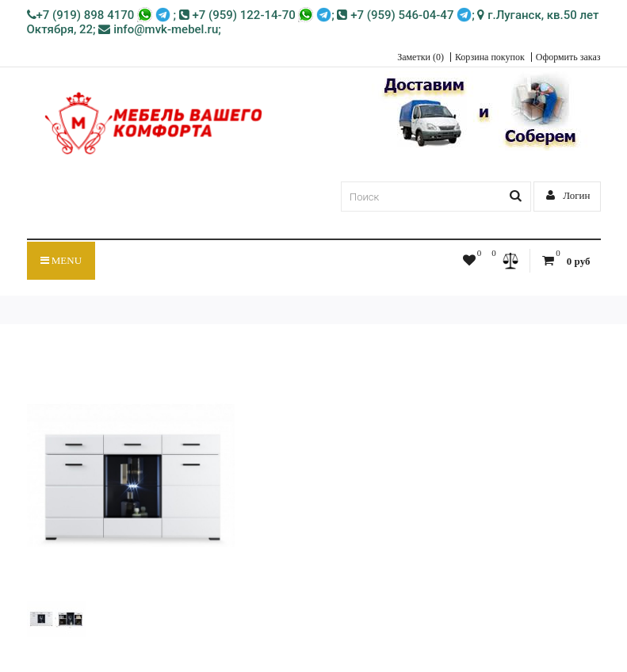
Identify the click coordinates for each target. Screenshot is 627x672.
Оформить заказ (568, 57)
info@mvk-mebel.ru (158, 29)
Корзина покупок (490, 57)
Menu (61, 260)
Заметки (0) (421, 57)
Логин (568, 195)
